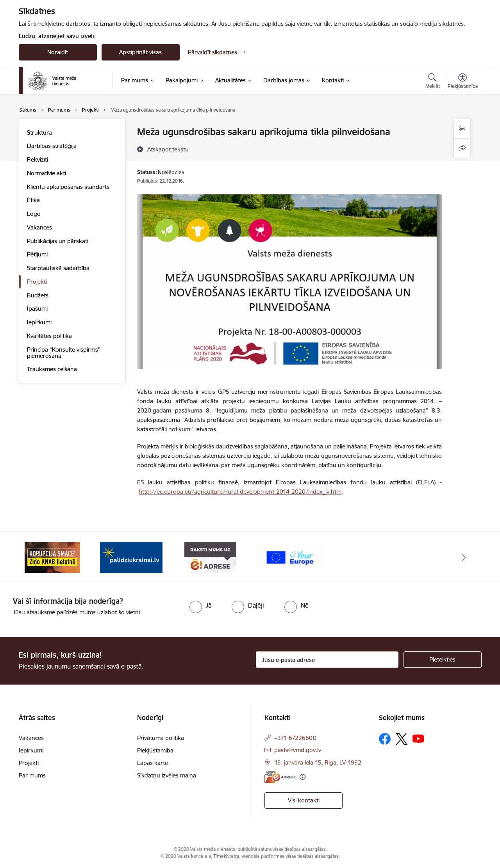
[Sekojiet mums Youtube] (418, 738)
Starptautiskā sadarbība (58, 268)
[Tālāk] (464, 557)
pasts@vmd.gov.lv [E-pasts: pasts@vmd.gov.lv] (298, 750)
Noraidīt (58, 52)
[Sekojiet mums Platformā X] (402, 739)
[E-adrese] (280, 777)
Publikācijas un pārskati (58, 241)
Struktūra (39, 133)
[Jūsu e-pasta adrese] (327, 660)
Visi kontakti (304, 800)
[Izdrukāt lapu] (462, 129)
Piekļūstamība (155, 750)
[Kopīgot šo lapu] (462, 148)
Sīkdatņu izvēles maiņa (167, 775)
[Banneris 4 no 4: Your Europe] (290, 557)
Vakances (39, 227)
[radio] (200, 605)
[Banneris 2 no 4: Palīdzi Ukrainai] (131, 557)
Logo (34, 214)
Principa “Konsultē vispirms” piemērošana (64, 353)
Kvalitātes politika (49, 336)
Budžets (38, 295)
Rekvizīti (37, 159)
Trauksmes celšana (52, 369)
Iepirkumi (39, 322)
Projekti (37, 282)
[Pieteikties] (443, 660)
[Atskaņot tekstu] (168, 149)
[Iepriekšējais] (37, 557)
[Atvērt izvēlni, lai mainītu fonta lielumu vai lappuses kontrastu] (463, 82)
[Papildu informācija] (303, 777)
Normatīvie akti (46, 173)
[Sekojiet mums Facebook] (385, 739)
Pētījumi (37, 254)
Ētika (33, 200)
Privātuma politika (161, 738)
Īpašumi (37, 309)
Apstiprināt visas (140, 52)
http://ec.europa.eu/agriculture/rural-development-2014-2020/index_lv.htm (240, 492)
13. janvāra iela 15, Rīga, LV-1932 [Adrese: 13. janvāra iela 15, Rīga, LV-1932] (318, 762)
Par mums (32, 775)
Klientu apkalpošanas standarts (68, 187)
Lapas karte (153, 763)
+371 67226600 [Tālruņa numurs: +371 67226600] (295, 738)
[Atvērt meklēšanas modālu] (433, 82)
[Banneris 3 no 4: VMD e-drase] (210, 557)
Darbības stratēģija (52, 146)
